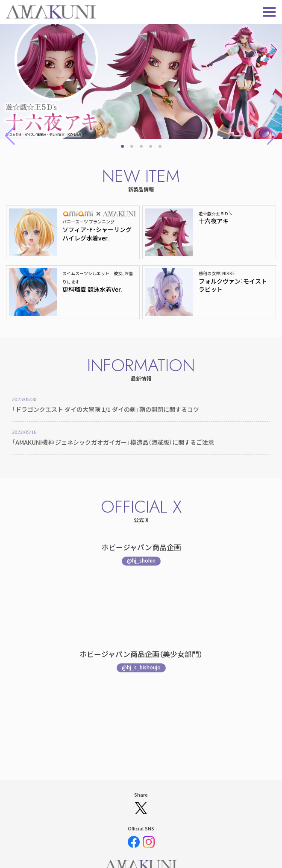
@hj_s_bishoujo (141, 667)
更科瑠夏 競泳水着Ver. (92, 289)
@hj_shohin (141, 560)
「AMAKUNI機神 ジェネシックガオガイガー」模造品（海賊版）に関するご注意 (113, 442)
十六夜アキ (214, 221)
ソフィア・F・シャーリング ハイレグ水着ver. (97, 234)
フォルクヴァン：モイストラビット (233, 285)
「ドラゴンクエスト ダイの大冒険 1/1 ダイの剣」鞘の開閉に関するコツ (106, 409)
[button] (122, 146)
